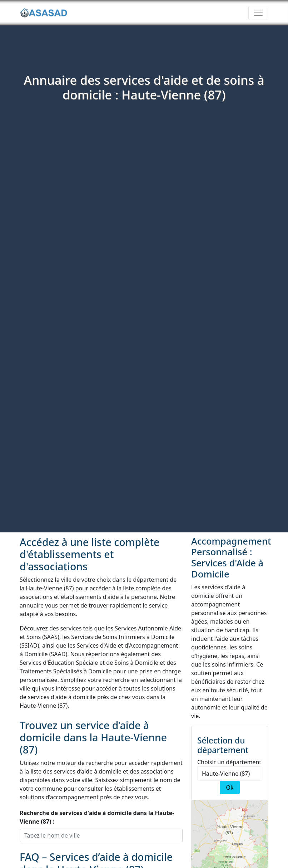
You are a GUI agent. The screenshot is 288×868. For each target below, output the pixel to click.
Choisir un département (229, 762)
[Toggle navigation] (258, 13)
